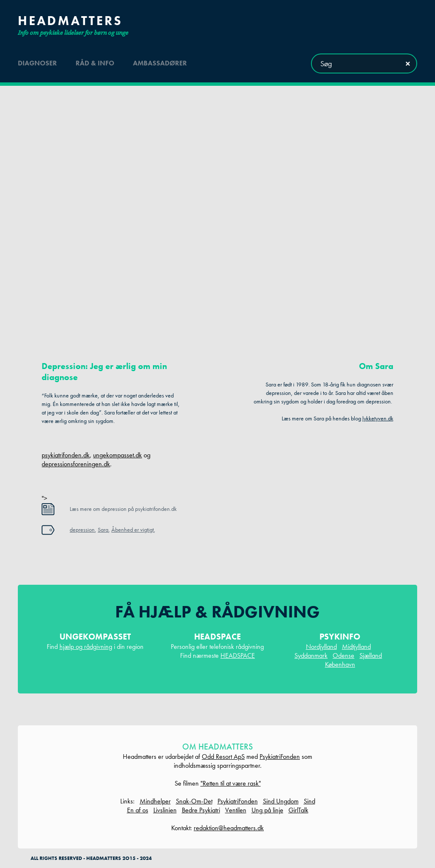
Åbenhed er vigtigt (133, 530)
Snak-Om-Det (194, 801)
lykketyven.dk (378, 418)
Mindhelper (155, 801)
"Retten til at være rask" (231, 783)
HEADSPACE (238, 655)
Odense (343, 655)
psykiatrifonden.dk (66, 455)
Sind (309, 801)
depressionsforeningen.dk (76, 464)
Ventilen (236, 810)
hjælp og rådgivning (86, 647)
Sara (103, 530)
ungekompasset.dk (117, 455)
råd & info (95, 63)
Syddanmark (311, 655)
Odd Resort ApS (223, 757)
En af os (138, 810)
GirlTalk (298, 810)
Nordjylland (321, 647)
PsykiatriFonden (280, 757)
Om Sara (376, 366)
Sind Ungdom (281, 801)
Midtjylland (356, 647)
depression (82, 530)
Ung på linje (267, 810)
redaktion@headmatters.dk (229, 828)
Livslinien (165, 810)
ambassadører (160, 63)
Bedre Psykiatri (201, 810)
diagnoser (37, 63)
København (340, 664)
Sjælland (371, 655)
